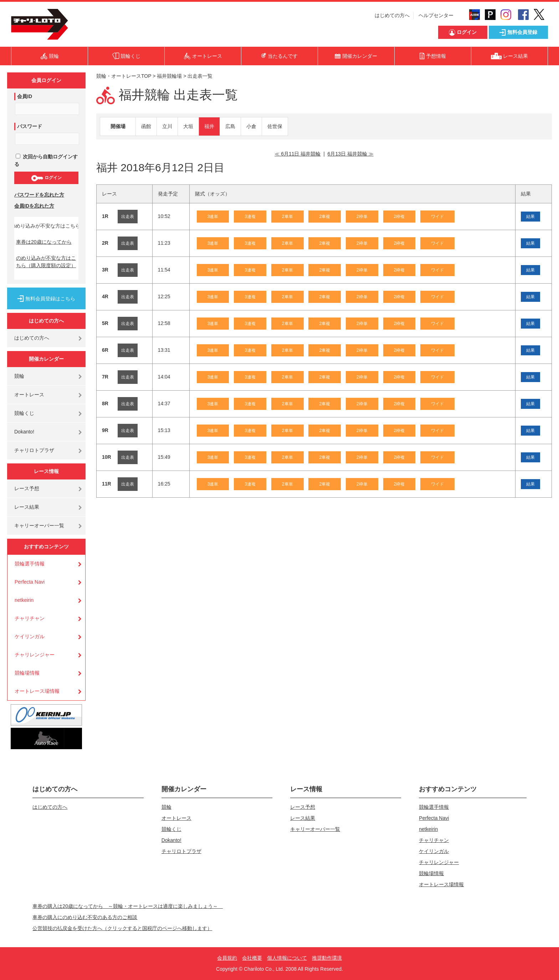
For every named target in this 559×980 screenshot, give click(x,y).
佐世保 (275, 126)
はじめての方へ (392, 15)
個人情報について (287, 958)
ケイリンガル (30, 636)
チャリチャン (30, 618)
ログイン (46, 178)
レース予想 (27, 488)
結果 (530, 217)
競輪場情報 (27, 673)
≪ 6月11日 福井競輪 (298, 154)
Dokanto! (24, 432)
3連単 (213, 217)
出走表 (128, 217)
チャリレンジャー (35, 655)
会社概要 (252, 958)
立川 (167, 126)
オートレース (29, 395)
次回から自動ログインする (46, 160)
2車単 (288, 217)
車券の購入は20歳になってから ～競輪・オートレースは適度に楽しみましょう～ (128, 906)
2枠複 (399, 217)
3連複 (250, 217)
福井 (209, 126)
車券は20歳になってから (44, 242)
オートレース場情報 (37, 691)
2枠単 (362, 217)
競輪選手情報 (30, 564)
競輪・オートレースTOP (124, 76)
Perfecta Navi (30, 582)
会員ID (25, 96)
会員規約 (227, 958)
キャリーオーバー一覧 (39, 525)
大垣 (188, 126)
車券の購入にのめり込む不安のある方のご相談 (85, 917)
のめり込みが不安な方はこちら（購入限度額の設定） (46, 262)
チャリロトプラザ (34, 450)
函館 (146, 126)
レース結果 (27, 507)
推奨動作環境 (327, 958)
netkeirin (24, 600)
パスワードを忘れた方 (39, 195)
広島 (230, 126)
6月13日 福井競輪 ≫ (351, 154)
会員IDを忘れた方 (34, 206)
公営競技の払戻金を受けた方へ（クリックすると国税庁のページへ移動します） (122, 928)
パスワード (30, 126)
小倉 (251, 126)
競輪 (19, 376)
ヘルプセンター (436, 15)
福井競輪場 (169, 76)
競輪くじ (24, 413)
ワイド (437, 217)
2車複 (325, 217)
